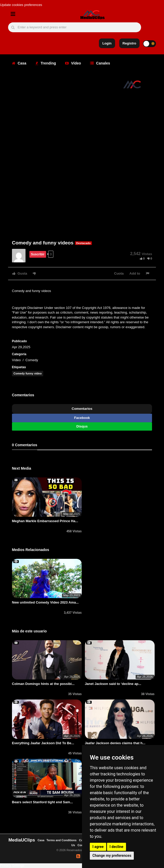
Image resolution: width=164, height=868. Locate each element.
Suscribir (38, 254)
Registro (130, 43)
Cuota (119, 273)
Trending (46, 63)
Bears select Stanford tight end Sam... (42, 802)
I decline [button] (116, 847)
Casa (19, 63)
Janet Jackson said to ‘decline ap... (113, 684)
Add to (135, 273)
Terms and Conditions (62, 840)
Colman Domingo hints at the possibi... (43, 684)
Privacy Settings (12, 866)
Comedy (32, 360)
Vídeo (73, 63)
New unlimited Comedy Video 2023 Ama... (45, 602)
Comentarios (82, 409)
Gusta (20, 273)
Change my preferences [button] (112, 856)
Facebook (82, 418)
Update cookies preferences (21, 5)
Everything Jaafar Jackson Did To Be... (43, 743)
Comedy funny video (28, 373)
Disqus (82, 426)
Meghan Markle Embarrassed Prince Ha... (45, 521)
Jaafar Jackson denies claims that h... (115, 743)
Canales (100, 63)
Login (107, 43)
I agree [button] (98, 847)
